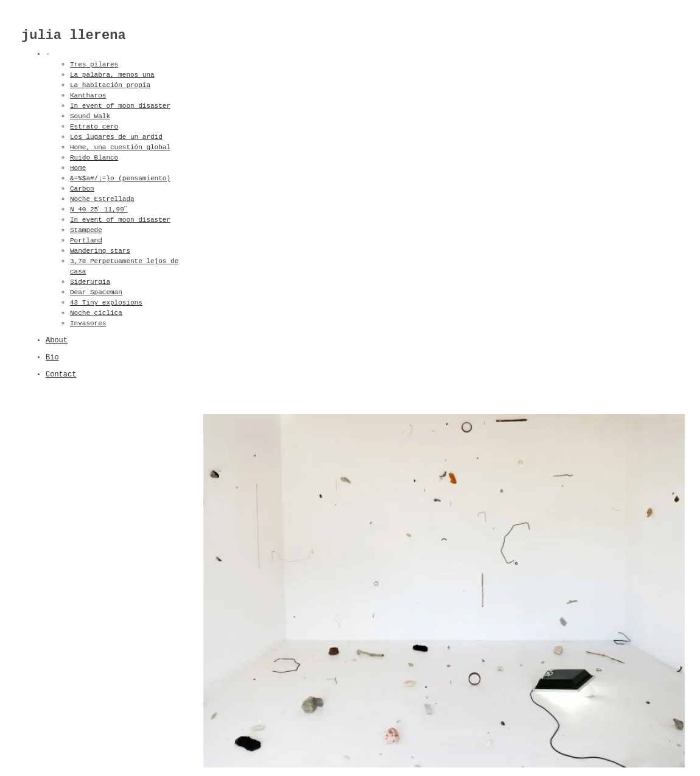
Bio (52, 358)
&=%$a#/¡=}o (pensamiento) (120, 178)
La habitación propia (110, 85)
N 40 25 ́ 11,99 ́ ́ (102, 210)
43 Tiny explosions (106, 303)
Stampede (86, 230)
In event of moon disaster (120, 106)
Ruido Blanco (94, 158)
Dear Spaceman (96, 292)
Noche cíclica (96, 313)
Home (78, 168)
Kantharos (88, 96)
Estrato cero (94, 127)
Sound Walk (90, 116)
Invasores (88, 323)
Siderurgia (90, 282)
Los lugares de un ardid (116, 137)
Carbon (82, 189)
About (57, 340)
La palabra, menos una (112, 75)
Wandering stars (100, 251)
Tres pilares (94, 65)
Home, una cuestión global (120, 147)
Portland (86, 241)
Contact (61, 375)
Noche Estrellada (102, 199)
